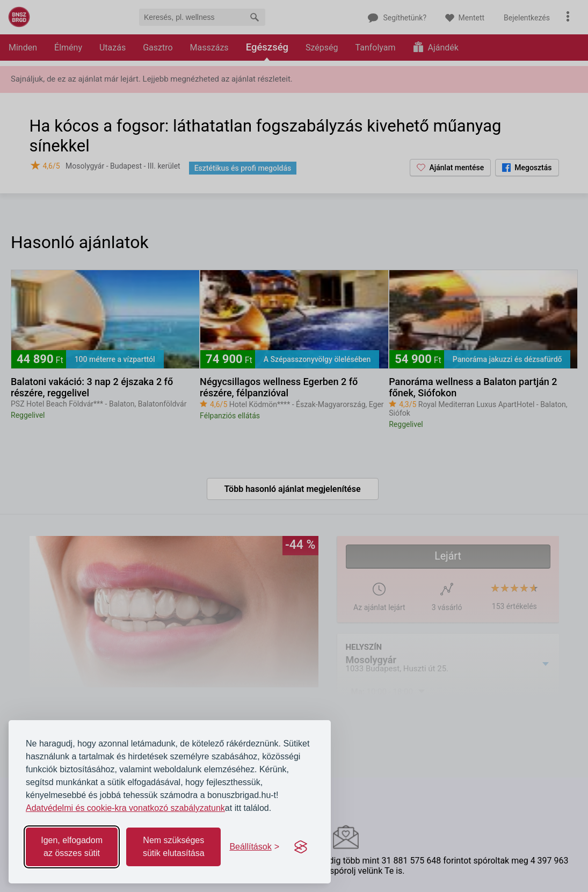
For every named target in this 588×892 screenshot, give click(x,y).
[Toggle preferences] (254, 847)
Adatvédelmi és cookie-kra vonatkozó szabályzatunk (125, 808)
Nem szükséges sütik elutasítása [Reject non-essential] (174, 847)
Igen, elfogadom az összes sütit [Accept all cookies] (72, 847)
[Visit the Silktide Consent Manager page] (301, 847)
